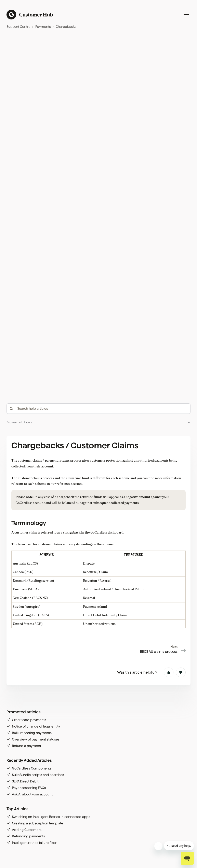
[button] (98, 422)
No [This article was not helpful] (181, 672)
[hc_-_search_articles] (98, 409)
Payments (43, 27)
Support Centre (18, 27)
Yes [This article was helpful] (169, 672)
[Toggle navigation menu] (186, 15)
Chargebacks (66, 27)
